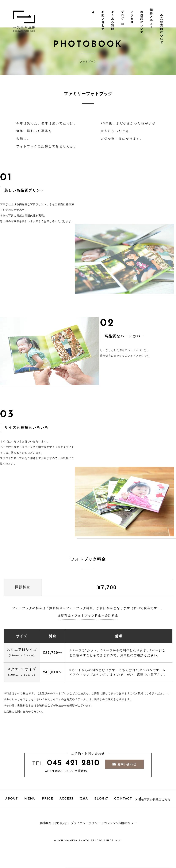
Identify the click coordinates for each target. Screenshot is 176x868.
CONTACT (123, 799)
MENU (30, 799)
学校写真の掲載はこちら (154, 800)
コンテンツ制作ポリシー (120, 823)
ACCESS (66, 799)
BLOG (101, 799)
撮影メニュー (153, 26)
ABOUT (12, 799)
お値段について (143, 28)
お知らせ (61, 823)
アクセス (133, 28)
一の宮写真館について (163, 28)
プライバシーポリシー (85, 823)
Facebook (93, 28)
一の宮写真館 (29, 21)
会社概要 (45, 823)
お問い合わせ (103, 28)
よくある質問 (113, 28)
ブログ (123, 28)
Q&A (84, 799)
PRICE (48, 799)
